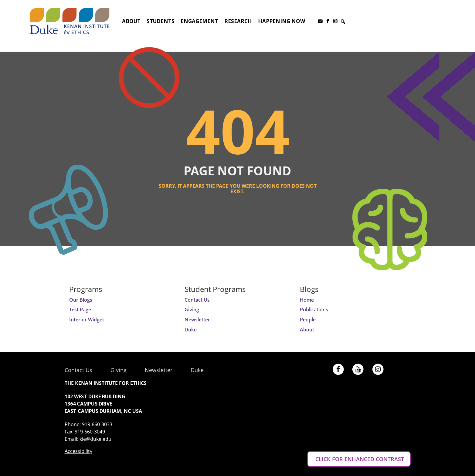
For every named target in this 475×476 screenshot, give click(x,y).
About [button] (131, 21)
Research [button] (238, 21)
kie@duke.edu (95, 439)
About (307, 330)
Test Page (80, 310)
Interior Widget (87, 320)
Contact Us (197, 300)
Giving (192, 310)
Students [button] (161, 21)
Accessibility (78, 451)
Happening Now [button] (282, 21)
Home (307, 300)
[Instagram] (335, 21)
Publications (314, 310)
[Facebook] (328, 21)
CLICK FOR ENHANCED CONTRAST (359, 459)
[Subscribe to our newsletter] (320, 21)
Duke (191, 330)
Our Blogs (81, 300)
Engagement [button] (199, 21)
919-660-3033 (97, 424)
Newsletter (197, 320)
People (308, 320)
